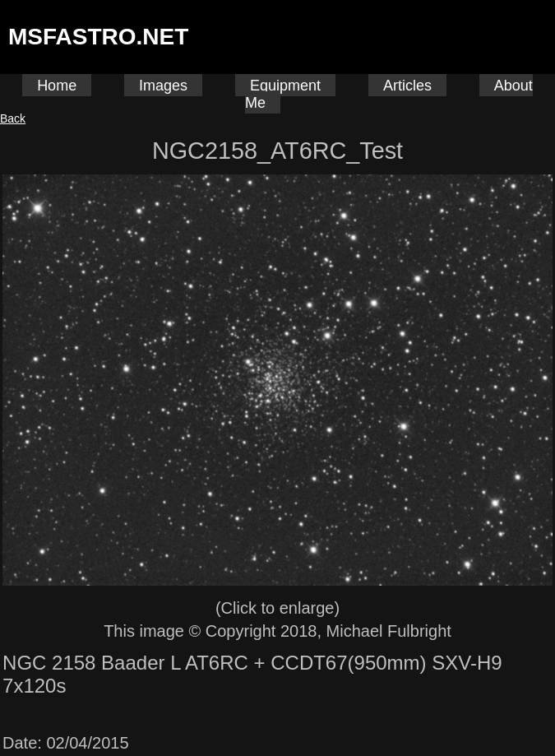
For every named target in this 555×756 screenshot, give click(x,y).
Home (57, 86)
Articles (407, 86)
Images (163, 86)
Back (13, 118)
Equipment (285, 86)
